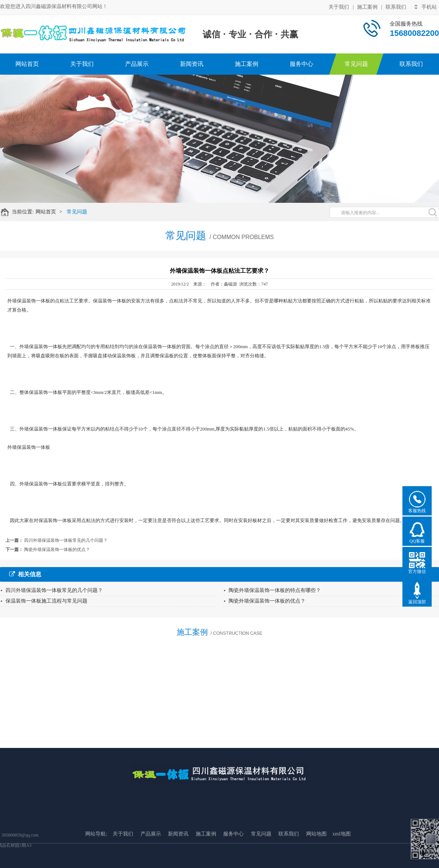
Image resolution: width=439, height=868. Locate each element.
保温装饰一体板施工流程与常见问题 (46, 601)
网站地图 (316, 854)
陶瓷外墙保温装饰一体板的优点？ (57, 550)
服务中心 (301, 64)
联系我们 (396, 6)
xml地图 (342, 854)
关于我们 (339, 6)
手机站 (426, 6)
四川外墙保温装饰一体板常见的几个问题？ (66, 540)
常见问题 (356, 64)
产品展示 (137, 64)
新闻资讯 (192, 64)
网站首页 (27, 64)
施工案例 (367, 6)
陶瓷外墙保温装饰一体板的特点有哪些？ (275, 590)
